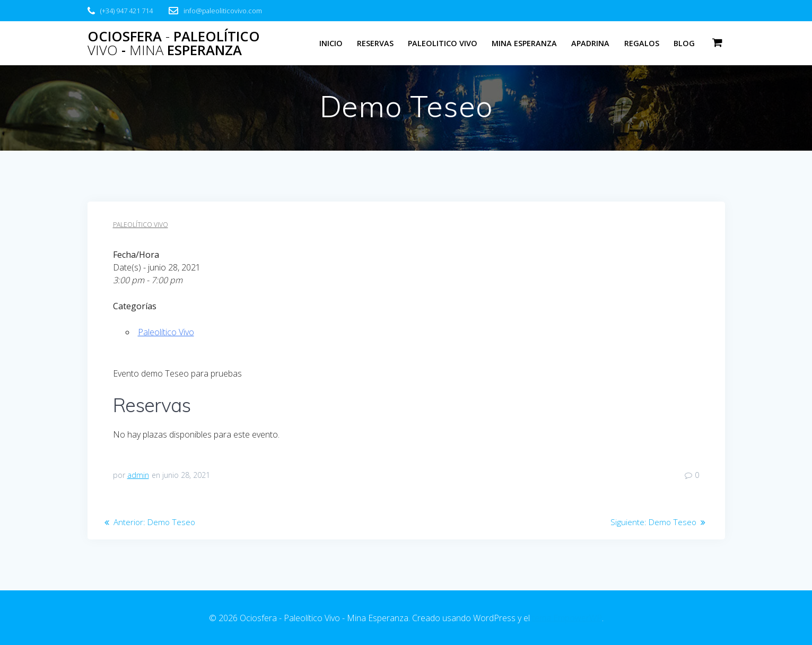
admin (138, 475)
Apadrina (590, 43)
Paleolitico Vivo (443, 43)
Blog (684, 43)
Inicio (331, 43)
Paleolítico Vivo (141, 225)
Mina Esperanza (524, 43)
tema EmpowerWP (567, 618)
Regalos (642, 43)
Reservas (375, 43)
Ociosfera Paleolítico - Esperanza (174, 43)
